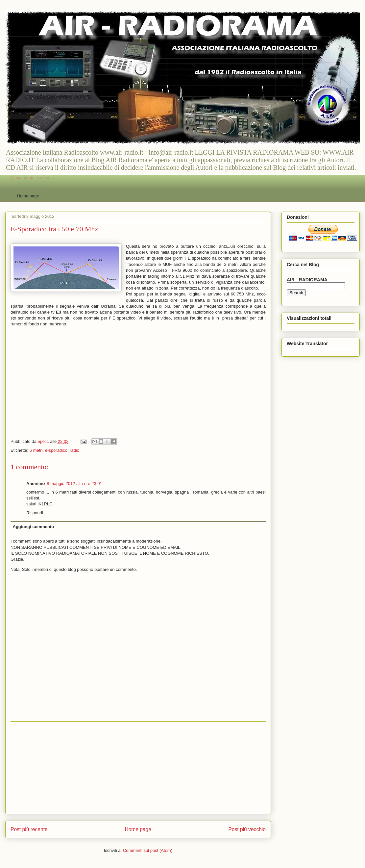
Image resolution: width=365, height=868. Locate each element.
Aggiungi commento (34, 527)
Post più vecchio (247, 829)
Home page (28, 196)
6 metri (36, 450)
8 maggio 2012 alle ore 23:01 (74, 484)
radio (74, 450)
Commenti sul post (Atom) (148, 850)
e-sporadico (56, 450)
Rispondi (35, 513)
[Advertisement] (138, 768)
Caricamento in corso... (32, 178)
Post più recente (29, 829)
